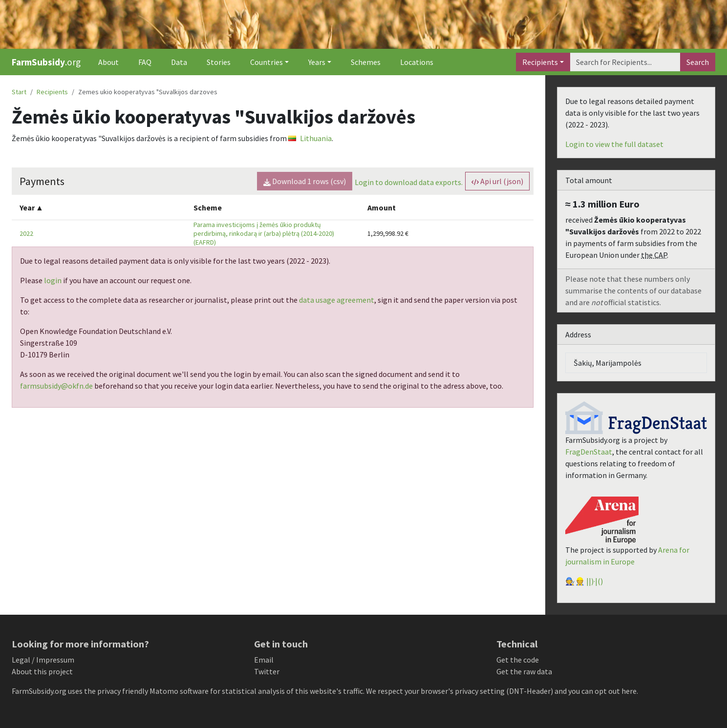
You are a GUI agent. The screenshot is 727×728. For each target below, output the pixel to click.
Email (264, 660)
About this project (42, 671)
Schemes (366, 62)
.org (46, 62)
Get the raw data (524, 671)
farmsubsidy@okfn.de (56, 386)
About (108, 62)
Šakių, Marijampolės (608, 363)
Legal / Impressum (43, 660)
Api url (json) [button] (497, 181)
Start (19, 92)
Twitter (267, 671)
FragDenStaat (589, 452)
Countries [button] (267, 62)
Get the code (518, 660)
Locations (417, 62)
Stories (219, 62)
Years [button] (317, 62)
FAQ (145, 62)
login (53, 280)
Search (698, 62)
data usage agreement (337, 300)
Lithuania (310, 138)
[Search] (625, 62)
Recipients (540, 62)
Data (179, 62)
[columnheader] (99, 207)
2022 (26, 233)
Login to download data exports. (409, 182)
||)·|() (595, 581)
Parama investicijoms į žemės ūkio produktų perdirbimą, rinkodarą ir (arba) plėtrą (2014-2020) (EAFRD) (264, 233)
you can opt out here (602, 691)
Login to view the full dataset (614, 144)
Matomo (164, 691)
